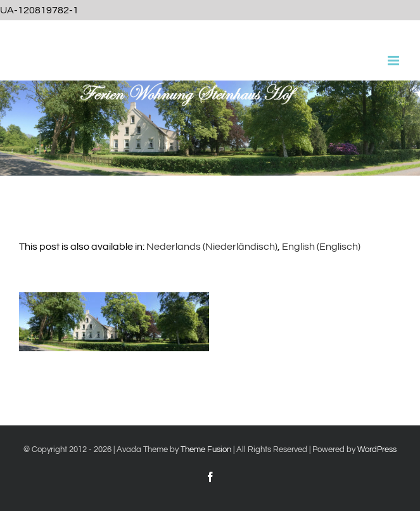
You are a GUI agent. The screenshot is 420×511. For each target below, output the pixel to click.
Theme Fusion (206, 450)
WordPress (377, 450)
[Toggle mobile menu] (394, 61)
